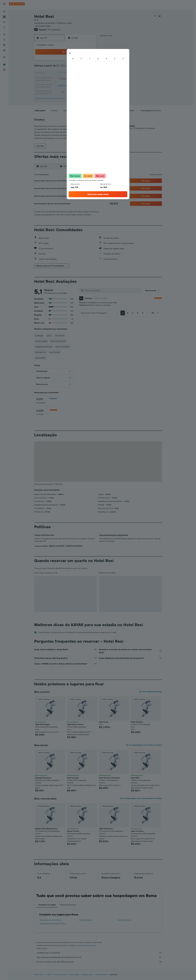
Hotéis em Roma (129, 920)
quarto (53, 336)
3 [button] (64, 67)
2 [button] (58, 67)
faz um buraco (59, 352)
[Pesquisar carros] (4, 22)
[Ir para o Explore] (4, 34)
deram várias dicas (67, 347)
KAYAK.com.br (43, 975)
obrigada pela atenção (48, 347)
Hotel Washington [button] (47, 724)
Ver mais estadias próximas (155, 692)
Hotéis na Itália (78, 975)
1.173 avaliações (58, 30)
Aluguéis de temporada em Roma (57, 924)
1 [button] (94, 61)
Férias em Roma (89, 920)
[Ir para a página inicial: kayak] (17, 4)
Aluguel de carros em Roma (55, 920)
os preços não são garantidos (90, 945)
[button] (4, 4)
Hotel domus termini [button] (80, 724)
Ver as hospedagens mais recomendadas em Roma (145, 798)
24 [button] (64, 85)
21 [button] (88, 79)
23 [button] (58, 85)
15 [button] (94, 73)
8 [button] (94, 67)
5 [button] (76, 67)
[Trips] (4, 57)
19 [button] (76, 79)
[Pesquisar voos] (4, 12)
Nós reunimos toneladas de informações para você (104, 957)
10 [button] (64, 73)
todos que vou (45, 352)
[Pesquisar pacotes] (4, 27)
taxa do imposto (46, 341)
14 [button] (88, 73)
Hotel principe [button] (77, 778)
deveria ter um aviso (63, 341)
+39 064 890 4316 (46, 26)
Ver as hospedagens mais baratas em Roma (148, 745)
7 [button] (88, 67)
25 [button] (70, 85)
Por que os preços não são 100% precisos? (104, 962)
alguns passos (45, 358)
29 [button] (94, 85)
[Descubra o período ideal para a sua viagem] (4, 45)
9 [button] (58, 73)
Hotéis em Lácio (92, 975)
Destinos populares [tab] (72, 905)
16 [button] (58, 79)
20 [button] (82, 79)
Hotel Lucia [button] (108, 722)
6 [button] (82, 67)
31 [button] (64, 91)
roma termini (64, 336)
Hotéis (53, 975)
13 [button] (82, 73)
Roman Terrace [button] (78, 831)
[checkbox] (51, 401)
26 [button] (76, 85)
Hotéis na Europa (64, 975)
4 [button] (70, 67)
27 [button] (82, 85)
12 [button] (76, 73)
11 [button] (70, 73)
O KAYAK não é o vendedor (104, 953)
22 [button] (94, 79)
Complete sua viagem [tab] (51, 905)
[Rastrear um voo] (4, 40)
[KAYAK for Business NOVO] (4, 50)
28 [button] (88, 85)
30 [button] (58, 91)
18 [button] (70, 79)
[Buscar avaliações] (117, 290)
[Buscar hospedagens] (4, 17)
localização (44, 336)
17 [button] (64, 79)
